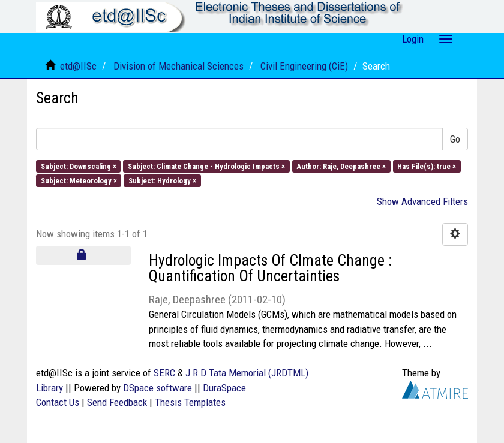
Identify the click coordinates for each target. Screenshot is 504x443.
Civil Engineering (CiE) (304, 66)
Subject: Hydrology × (162, 180)
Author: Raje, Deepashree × (341, 166)
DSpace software (157, 388)
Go (455, 139)
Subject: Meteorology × (79, 180)
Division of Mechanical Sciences (178, 66)
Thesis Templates (190, 402)
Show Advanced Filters (422, 201)
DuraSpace (224, 388)
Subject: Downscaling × (79, 166)
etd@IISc (78, 66)
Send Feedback (117, 402)
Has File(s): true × (427, 166)
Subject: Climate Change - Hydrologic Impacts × (206, 166)
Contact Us (58, 402)
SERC (164, 373)
